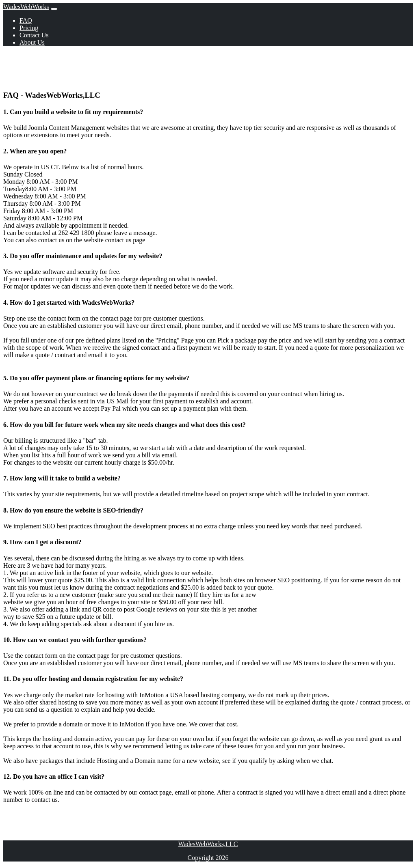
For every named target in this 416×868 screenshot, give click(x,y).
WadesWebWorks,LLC (208, 844)
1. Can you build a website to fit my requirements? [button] (73, 112)
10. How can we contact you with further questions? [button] (75, 640)
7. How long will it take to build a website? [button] (62, 478)
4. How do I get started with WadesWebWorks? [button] (69, 303)
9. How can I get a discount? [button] (42, 542)
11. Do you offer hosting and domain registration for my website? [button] (93, 679)
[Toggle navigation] (54, 9)
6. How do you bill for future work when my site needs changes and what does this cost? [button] (125, 425)
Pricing (29, 28)
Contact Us (34, 35)
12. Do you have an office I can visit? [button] (54, 776)
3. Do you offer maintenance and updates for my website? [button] (83, 256)
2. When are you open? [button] (35, 151)
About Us (32, 42)
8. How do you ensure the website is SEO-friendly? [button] (73, 510)
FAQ (26, 20)
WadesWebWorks (26, 7)
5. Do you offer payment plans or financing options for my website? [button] (96, 378)
